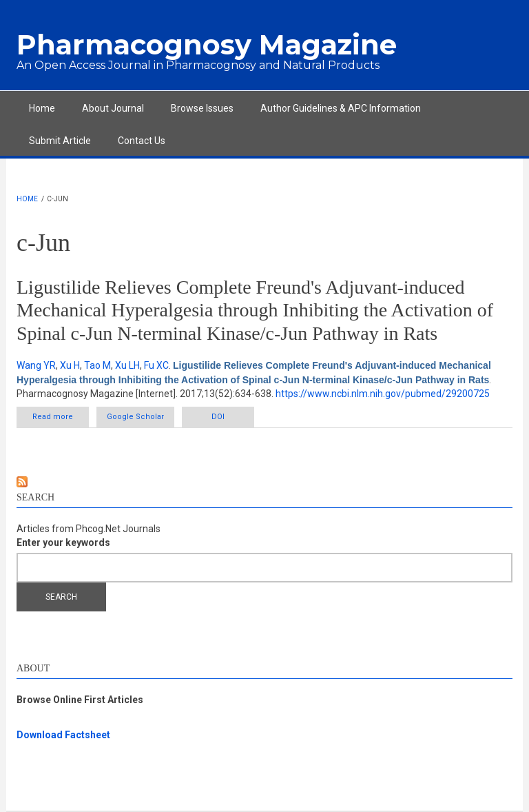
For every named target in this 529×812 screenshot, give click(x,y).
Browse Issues (202, 108)
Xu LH (127, 365)
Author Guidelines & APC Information (341, 108)
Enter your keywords (63, 542)
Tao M (97, 365)
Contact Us (142, 141)
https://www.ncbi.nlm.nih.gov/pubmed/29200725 (383, 394)
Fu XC (156, 365)
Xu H (70, 365)
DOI (218, 417)
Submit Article (60, 141)
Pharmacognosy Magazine (207, 44)
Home (42, 108)
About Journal (113, 108)
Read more (61, 419)
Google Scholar (135, 417)
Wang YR (36, 365)
